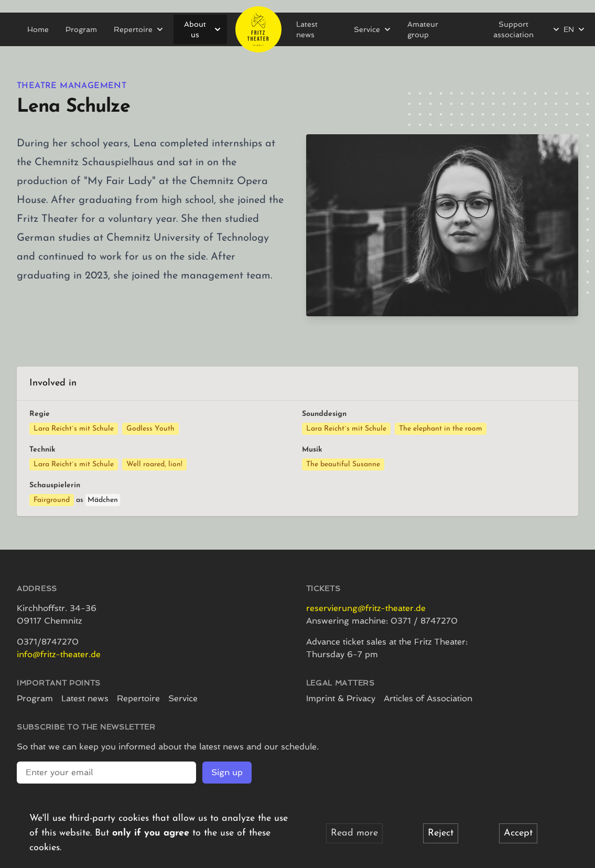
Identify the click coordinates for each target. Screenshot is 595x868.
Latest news (307, 29)
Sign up (227, 772)
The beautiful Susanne (343, 464)
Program (81, 29)
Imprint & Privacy (341, 698)
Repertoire (138, 698)
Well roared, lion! (154, 464)
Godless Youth (150, 429)
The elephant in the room (441, 429)
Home (38, 29)
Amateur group (423, 29)
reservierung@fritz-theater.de (366, 608)
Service (183, 698)
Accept (518, 833)
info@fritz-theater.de (59, 654)
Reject (441, 833)
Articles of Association (428, 698)
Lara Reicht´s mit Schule (74, 429)
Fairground (52, 500)
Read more (354, 833)
